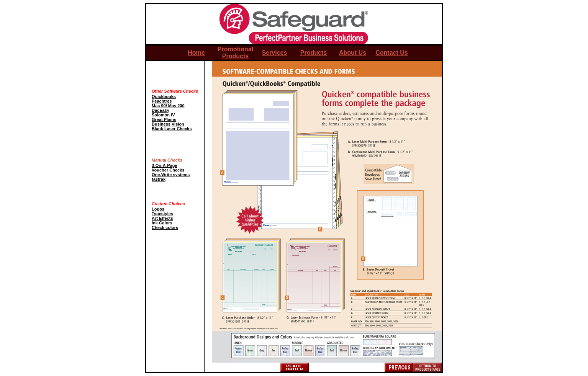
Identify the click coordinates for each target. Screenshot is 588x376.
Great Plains (164, 119)
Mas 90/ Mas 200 (168, 106)
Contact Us (391, 53)
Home (196, 53)
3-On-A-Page (165, 165)
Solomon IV (163, 115)
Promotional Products (235, 53)
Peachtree (162, 101)
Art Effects (162, 218)
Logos (158, 209)
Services (275, 53)
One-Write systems (171, 175)
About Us (353, 53)
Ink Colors (162, 223)
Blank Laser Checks (172, 129)
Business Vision (168, 124)
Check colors (165, 227)
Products (314, 53)
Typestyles (162, 214)
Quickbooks (164, 96)
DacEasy (161, 110)
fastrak (159, 179)
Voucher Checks (168, 170)
